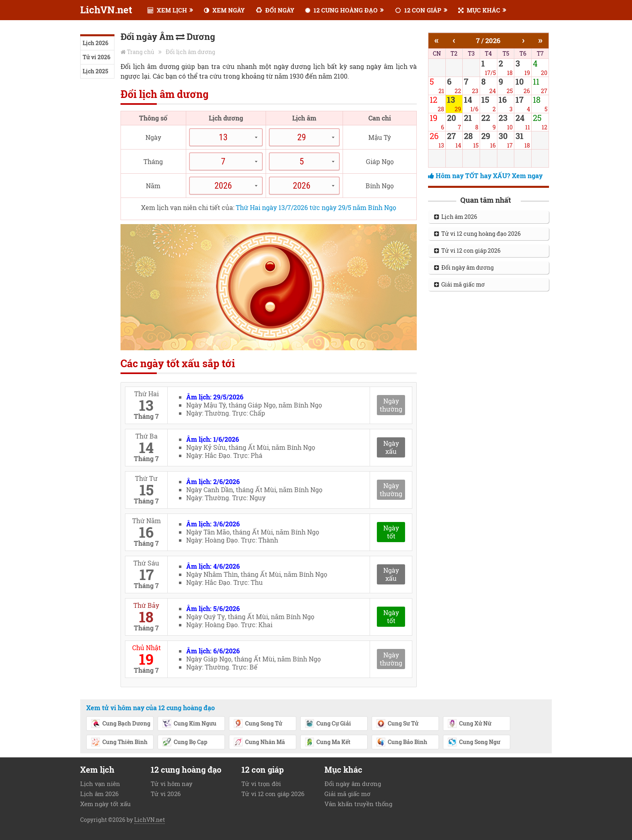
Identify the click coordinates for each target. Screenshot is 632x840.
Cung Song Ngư (474, 742)
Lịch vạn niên (100, 784)
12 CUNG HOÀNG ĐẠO (341, 10)
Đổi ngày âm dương (464, 267)
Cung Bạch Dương (121, 724)
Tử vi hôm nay (172, 784)
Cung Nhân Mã (259, 742)
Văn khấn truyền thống (358, 804)
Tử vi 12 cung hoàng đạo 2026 (477, 234)
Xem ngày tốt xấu (105, 804)
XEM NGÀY (224, 10)
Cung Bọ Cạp (185, 742)
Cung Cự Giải (328, 724)
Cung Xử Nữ (469, 724)
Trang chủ (141, 52)
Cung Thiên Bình (119, 742)
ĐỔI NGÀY (275, 10)
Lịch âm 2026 (456, 217)
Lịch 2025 (95, 71)
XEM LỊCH (167, 10)
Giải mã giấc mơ (459, 284)
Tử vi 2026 (97, 57)
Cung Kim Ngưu (189, 724)
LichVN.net (106, 10)
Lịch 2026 (96, 43)
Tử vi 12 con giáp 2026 (467, 251)
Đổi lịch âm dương (190, 52)
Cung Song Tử (258, 724)
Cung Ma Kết (327, 742)
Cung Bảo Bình (402, 742)
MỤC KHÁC (479, 10)
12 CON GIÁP (418, 10)
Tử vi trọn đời (261, 784)
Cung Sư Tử (397, 724)
